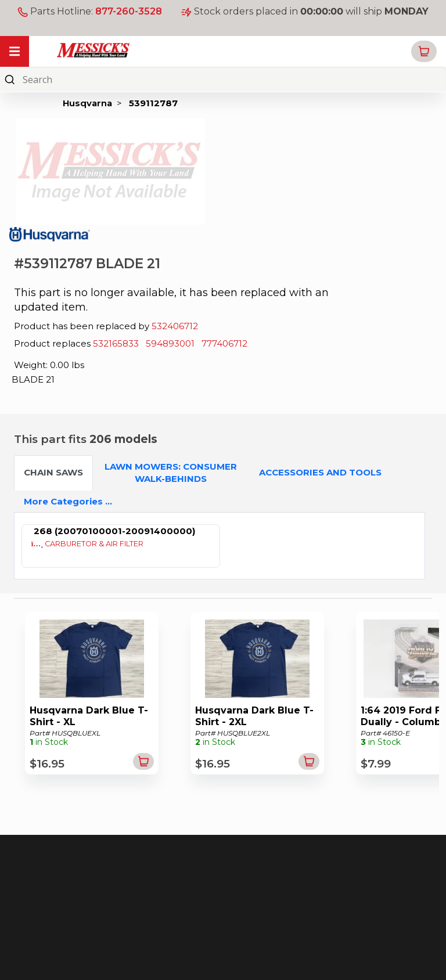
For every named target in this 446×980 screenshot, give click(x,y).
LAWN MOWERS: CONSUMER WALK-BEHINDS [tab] (171, 473)
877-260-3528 (129, 11)
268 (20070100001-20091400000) (114, 531)
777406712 (224, 343)
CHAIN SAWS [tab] (53, 472)
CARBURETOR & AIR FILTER (88, 544)
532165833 (116, 343)
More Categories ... (68, 501)
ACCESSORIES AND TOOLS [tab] (320, 472)
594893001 (170, 343)
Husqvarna (87, 103)
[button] (424, 51)
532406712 (175, 326)
